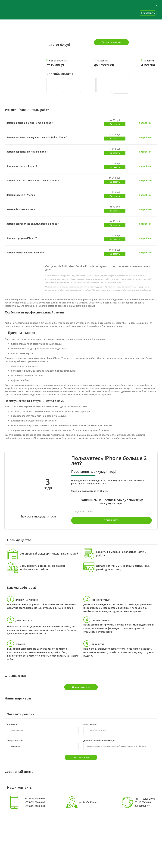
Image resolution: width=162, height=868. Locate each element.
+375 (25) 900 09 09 (35, 806)
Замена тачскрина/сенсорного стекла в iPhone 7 (34, 180)
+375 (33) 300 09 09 (35, 802)
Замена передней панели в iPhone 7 (27, 152)
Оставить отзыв (81, 687)
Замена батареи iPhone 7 (21, 209)
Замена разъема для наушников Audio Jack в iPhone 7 (37, 137)
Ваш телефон (90, 724)
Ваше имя (12, 724)
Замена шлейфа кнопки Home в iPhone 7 (30, 123)
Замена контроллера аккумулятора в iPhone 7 (33, 224)
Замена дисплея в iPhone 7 (22, 166)
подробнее (145, 123)
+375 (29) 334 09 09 (35, 798)
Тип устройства (15, 740)
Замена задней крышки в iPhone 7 (26, 253)
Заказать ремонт (111, 42)
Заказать (115, 124)
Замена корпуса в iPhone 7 (22, 238)
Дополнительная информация (99, 740)
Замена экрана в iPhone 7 (21, 195)
